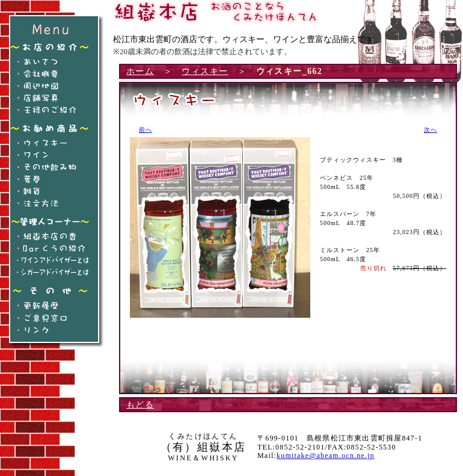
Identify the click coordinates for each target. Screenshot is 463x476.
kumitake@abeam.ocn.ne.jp (326, 456)
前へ (146, 130)
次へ (431, 130)
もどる (140, 405)
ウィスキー (205, 71)
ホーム (140, 71)
